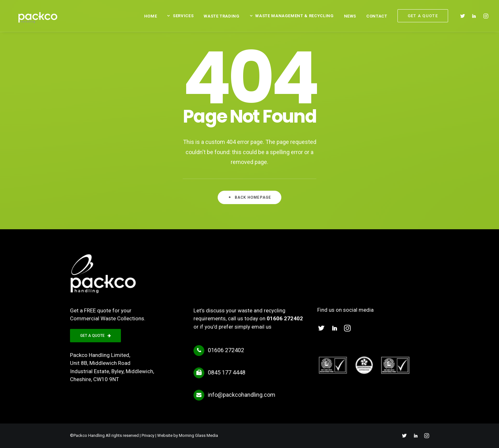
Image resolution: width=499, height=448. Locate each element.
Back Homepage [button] (250, 197)
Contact (377, 18)
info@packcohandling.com (242, 395)
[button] (464, 17)
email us (261, 327)
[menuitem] (151, 18)
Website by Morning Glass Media (188, 435)
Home (151, 18)
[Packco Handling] (35, 17)
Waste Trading (221, 18)
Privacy (148, 435)
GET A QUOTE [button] (95, 336)
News (350, 18)
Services (183, 17)
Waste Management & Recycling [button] (294, 17)
